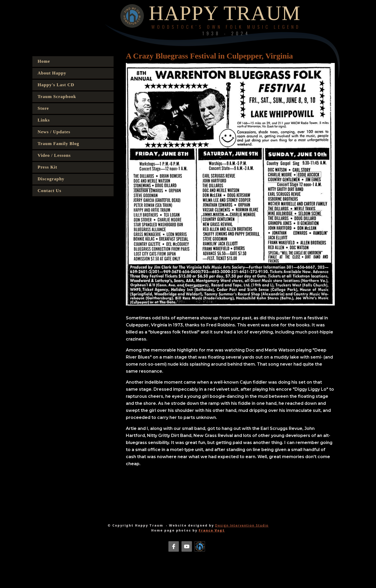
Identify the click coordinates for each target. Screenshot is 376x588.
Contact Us (49, 191)
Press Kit (47, 167)
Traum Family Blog (58, 144)
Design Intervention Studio (242, 525)
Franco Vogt (212, 530)
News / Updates (54, 132)
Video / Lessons (54, 155)
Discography (51, 179)
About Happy (52, 73)
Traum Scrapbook (57, 97)
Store (43, 108)
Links (44, 120)
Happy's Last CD (56, 85)
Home (44, 61)
